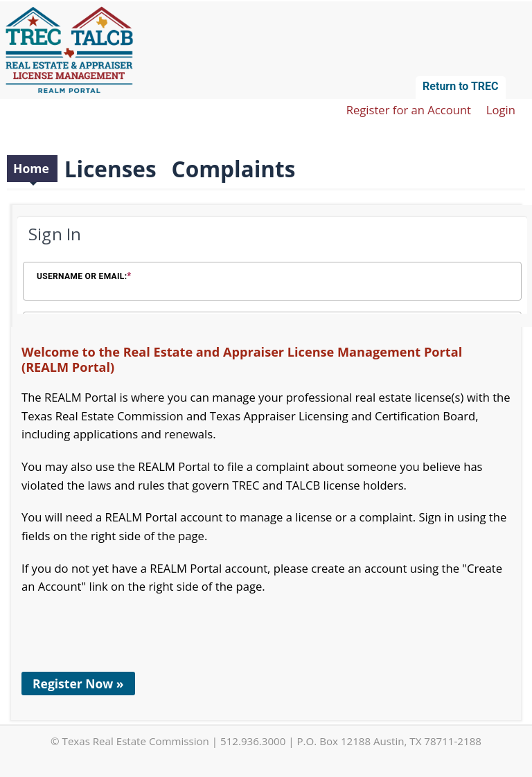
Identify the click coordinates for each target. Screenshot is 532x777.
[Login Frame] (272, 266)
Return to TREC (461, 86)
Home (31, 168)
